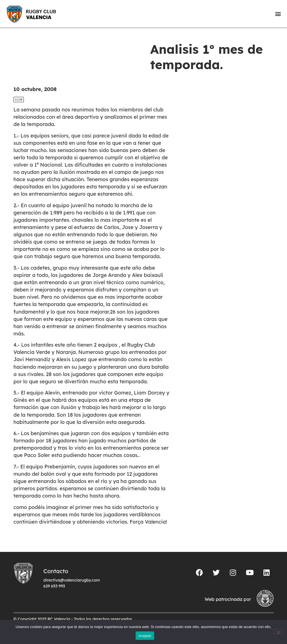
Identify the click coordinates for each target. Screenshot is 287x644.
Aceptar (145, 636)
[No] (278, 632)
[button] (278, 14)
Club (19, 100)
